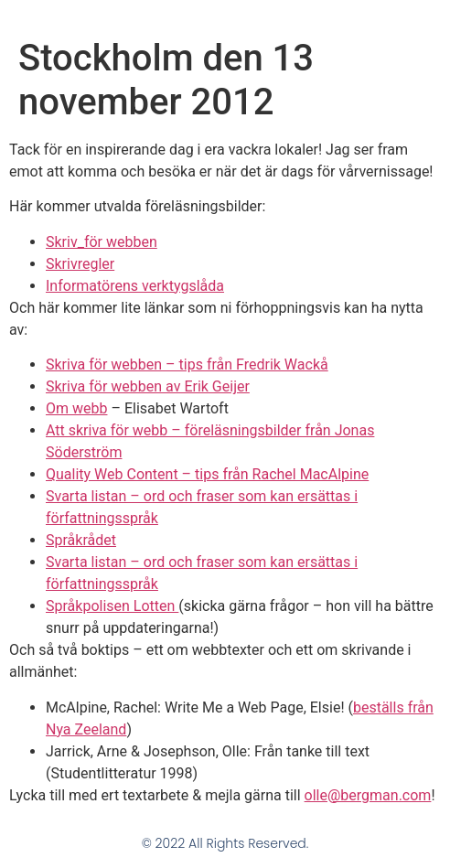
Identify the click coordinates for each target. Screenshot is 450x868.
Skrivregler (80, 264)
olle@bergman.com (368, 795)
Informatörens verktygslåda (135, 286)
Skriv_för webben (102, 242)
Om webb (76, 408)
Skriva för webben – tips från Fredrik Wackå (187, 364)
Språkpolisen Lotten (112, 606)
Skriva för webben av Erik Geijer (148, 386)
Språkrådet (81, 540)
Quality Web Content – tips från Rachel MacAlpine (207, 474)
